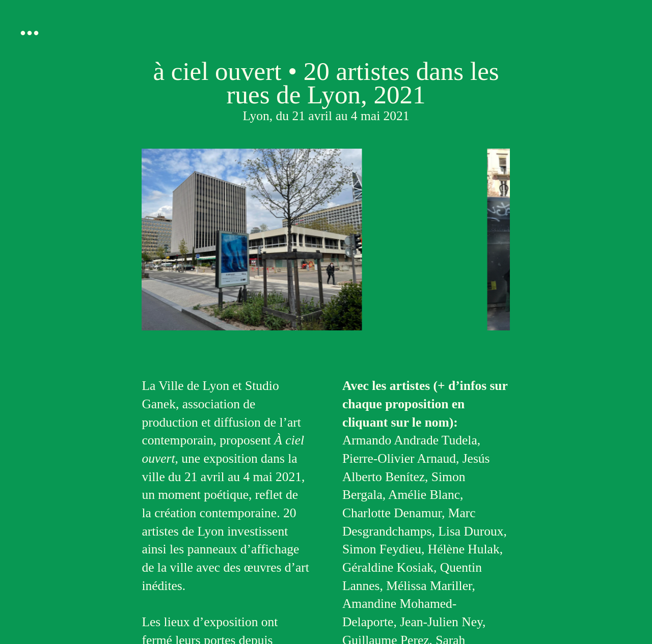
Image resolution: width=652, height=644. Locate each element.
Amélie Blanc (424, 495)
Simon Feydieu (382, 549)
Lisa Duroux (471, 531)
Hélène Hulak (464, 549)
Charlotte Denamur (392, 513)
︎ (30, 34)
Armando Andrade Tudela (410, 440)
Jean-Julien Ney (441, 622)
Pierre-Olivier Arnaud (399, 458)
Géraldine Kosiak (388, 567)
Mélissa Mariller (429, 586)
